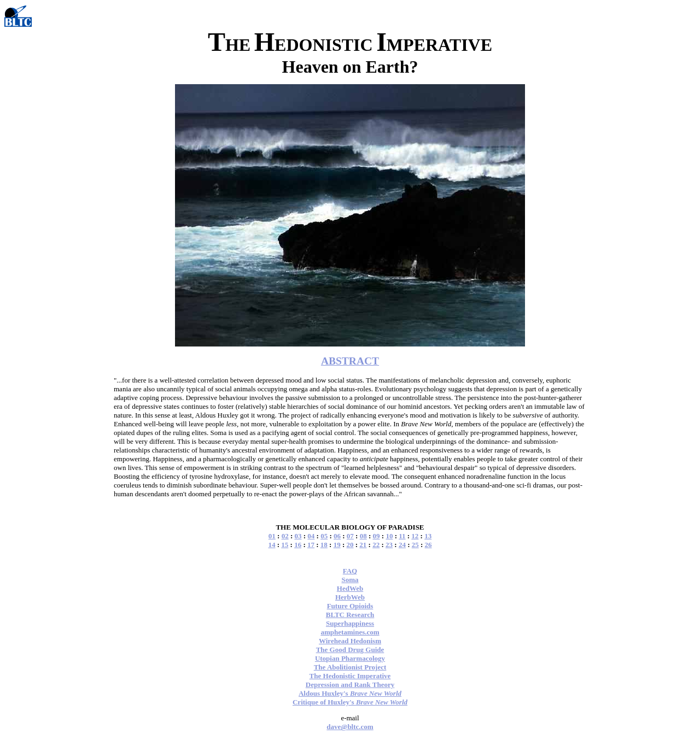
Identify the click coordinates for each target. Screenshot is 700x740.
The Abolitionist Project (350, 667)
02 (285, 536)
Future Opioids (350, 606)
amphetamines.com (350, 632)
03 (298, 536)
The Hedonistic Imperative (350, 676)
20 (350, 545)
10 (389, 536)
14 (272, 545)
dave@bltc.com (350, 727)
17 (311, 545)
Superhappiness (350, 623)
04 (311, 536)
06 (337, 536)
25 (415, 545)
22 (376, 545)
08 (363, 536)
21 (363, 545)
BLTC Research (350, 615)
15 (285, 545)
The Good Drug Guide (350, 650)
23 (389, 545)
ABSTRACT (350, 361)
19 (337, 545)
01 (272, 536)
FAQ (350, 571)
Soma (350, 580)
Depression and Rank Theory (350, 685)
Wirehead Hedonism (350, 641)
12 (415, 536)
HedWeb (350, 588)
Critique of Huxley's (350, 702)
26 (428, 545)
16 (298, 545)
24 (402, 545)
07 (350, 536)
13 (428, 536)
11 (402, 536)
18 (324, 545)
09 (377, 536)
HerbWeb (350, 597)
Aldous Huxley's (350, 693)
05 (324, 536)
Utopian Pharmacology (350, 658)
